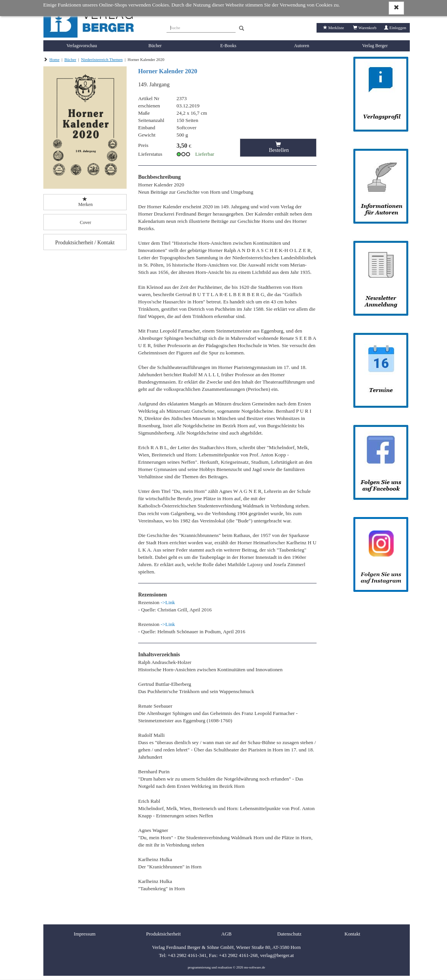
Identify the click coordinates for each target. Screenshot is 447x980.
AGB (226, 934)
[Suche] (201, 27)
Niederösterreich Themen (102, 60)
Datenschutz (289, 934)
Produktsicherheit (163, 934)
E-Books (228, 46)
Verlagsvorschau (82, 46)
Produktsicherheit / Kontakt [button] (85, 243)
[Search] (242, 29)
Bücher (155, 46)
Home (54, 60)
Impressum (85, 934)
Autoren (301, 46)
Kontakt (352, 934)
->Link (168, 602)
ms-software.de (255, 967)
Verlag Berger (375, 46)
